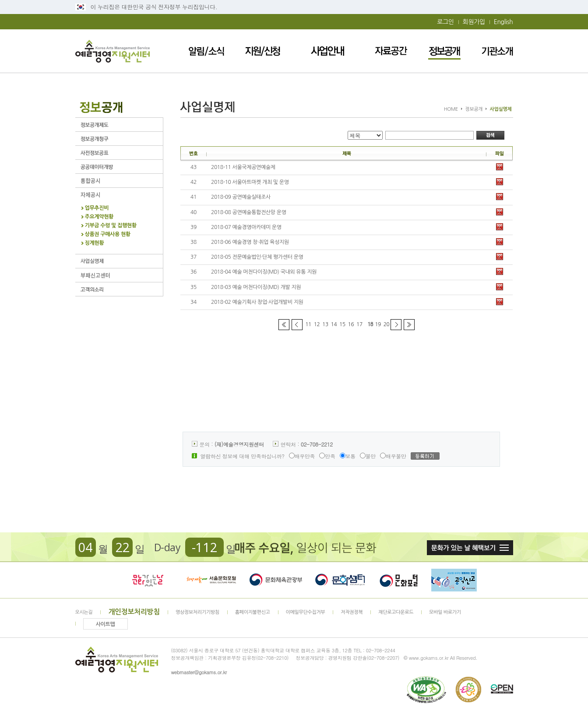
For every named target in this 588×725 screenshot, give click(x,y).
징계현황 (95, 243)
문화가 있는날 (148, 580)
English (503, 22)
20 (387, 324)
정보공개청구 (119, 139)
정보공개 (444, 51)
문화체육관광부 (276, 580)
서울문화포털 (212, 580)
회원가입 (474, 22)
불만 (368, 456)
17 (359, 324)
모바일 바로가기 (445, 612)
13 (325, 324)
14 (334, 324)
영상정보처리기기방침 (197, 612)
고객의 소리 (119, 289)
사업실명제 (119, 261)
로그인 (445, 22)
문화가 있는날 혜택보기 (470, 548)
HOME (451, 109)
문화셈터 (340, 580)
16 (351, 324)
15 (342, 324)
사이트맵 (106, 624)
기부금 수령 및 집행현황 (111, 226)
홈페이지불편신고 (253, 612)
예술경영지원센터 (113, 51)
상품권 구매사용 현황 (108, 234)
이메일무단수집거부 (306, 612)
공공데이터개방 (119, 167)
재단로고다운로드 (396, 612)
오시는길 (84, 612)
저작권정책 (352, 612)
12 (317, 324)
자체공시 (119, 195)
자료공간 (391, 51)
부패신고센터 (119, 275)
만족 (327, 456)
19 (378, 324)
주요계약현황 (99, 217)
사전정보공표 (119, 153)
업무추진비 (97, 208)
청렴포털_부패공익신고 (454, 580)
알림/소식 (206, 51)
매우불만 (393, 456)
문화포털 (399, 580)
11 (308, 324)
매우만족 (302, 456)
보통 (348, 456)
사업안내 (328, 51)
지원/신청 (263, 51)
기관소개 (497, 51)
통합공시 (119, 181)
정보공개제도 (119, 125)
